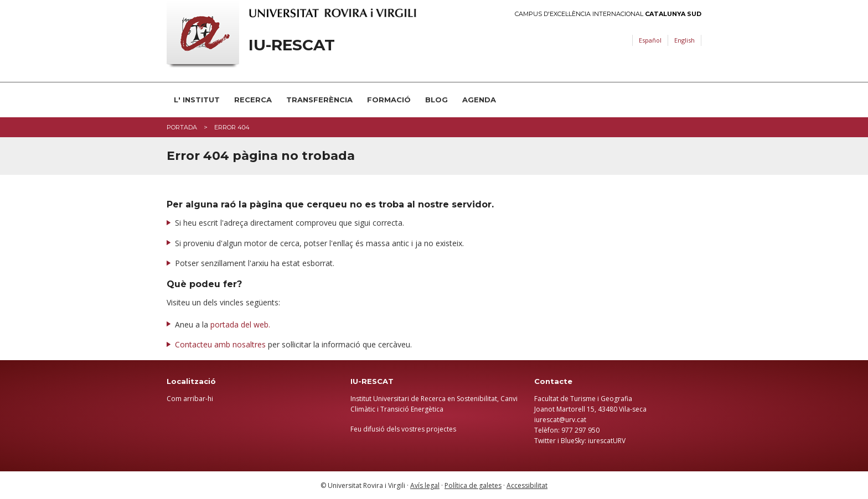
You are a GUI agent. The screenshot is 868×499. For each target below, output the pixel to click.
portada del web (239, 324)
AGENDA (479, 100)
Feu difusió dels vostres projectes (403, 429)
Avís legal (425, 485)
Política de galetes (473, 485)
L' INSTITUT (197, 100)
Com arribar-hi (190, 399)
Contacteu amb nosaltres (220, 344)
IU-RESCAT (292, 45)
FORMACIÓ (389, 100)
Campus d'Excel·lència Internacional (608, 14)
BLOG (436, 100)
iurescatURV (607, 441)
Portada (182, 127)
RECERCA (253, 100)
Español (650, 40)
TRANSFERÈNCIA (319, 100)
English (684, 40)
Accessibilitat (527, 485)
